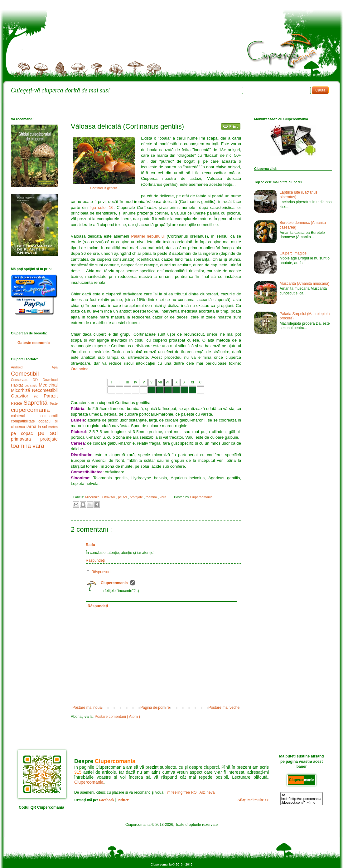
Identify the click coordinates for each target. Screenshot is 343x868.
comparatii (49, 416)
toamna (152, 497)
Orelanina (80, 369)
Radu (90, 545)
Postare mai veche (224, 708)
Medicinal (48, 385)
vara (163, 497)
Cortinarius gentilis (104, 188)
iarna (32, 427)
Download (50, 380)
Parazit (51, 396)
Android (31, 367)
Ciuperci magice (293, 253)
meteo (53, 427)
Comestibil (25, 374)
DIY (38, 380)
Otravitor (109, 497)
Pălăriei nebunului (148, 236)
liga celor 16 (101, 207)
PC (39, 396)
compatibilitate (25, 421)
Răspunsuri (101, 572)
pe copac (24, 433)
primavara (26, 439)
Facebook (106, 800)
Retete (17, 403)
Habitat (18, 385)
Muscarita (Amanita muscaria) (304, 284)
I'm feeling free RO (181, 792)
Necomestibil (45, 390)
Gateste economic (34, 343)
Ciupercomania (114, 583)
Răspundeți (95, 560)
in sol (43, 427)
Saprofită (36, 403)
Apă (55, 367)
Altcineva (207, 792)
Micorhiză (93, 497)
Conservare (22, 380)
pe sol (123, 497)
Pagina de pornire (155, 708)
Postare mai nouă (87, 708)
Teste (54, 403)
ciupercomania (30, 410)
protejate (137, 497)
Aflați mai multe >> (253, 800)
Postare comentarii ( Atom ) (117, 717)
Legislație (32, 385)
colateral (26, 416)
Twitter (123, 800)
